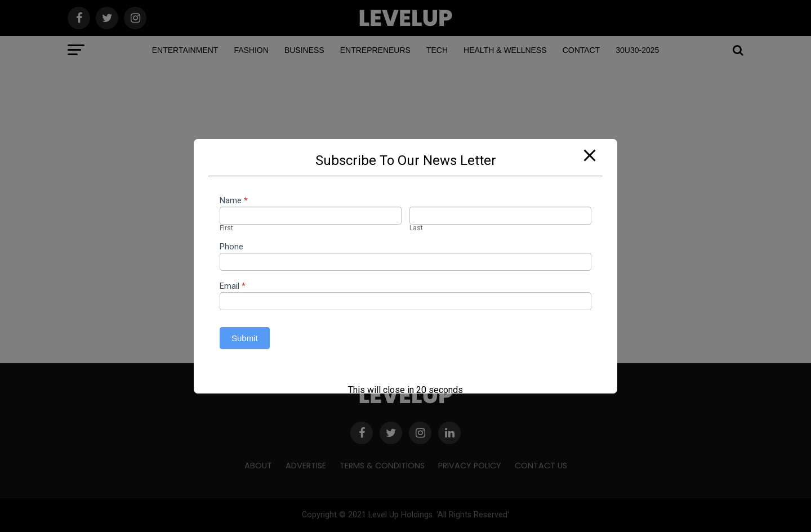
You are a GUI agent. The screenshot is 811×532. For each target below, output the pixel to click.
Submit (245, 338)
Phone (231, 247)
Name (234, 201)
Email (233, 287)
